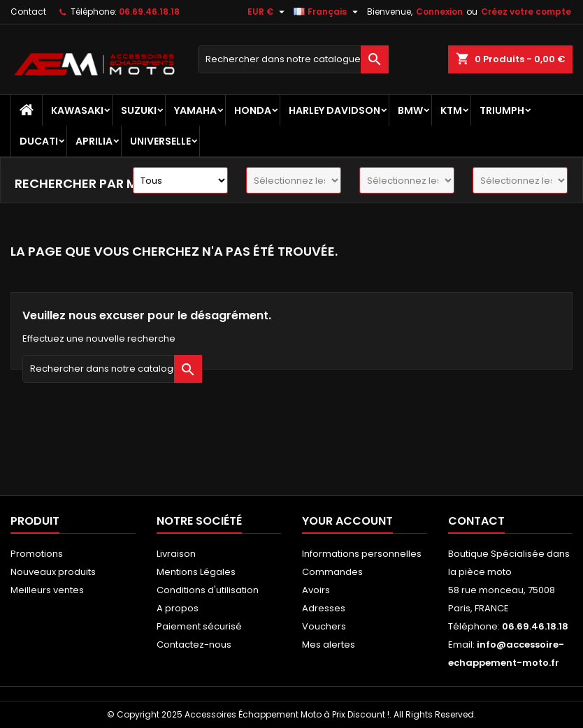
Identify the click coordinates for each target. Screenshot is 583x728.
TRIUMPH (502, 110)
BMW (410, 110)
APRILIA (94, 141)
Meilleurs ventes (47, 590)
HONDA (253, 110)
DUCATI (39, 141)
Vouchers (324, 626)
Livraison (176, 554)
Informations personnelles (362, 554)
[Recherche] (293, 59)
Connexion (439, 12)
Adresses (324, 608)
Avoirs (316, 590)
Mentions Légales (196, 572)
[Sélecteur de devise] (268, 12)
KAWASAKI (77, 110)
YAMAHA (195, 110)
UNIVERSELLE (160, 141)
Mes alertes (329, 645)
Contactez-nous (194, 645)
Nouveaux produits (53, 572)
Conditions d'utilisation (208, 590)
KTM (451, 110)
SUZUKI (139, 110)
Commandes (332, 572)
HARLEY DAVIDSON (334, 110)
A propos (178, 608)
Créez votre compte (526, 12)
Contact (28, 12)
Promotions (37, 554)
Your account (347, 521)
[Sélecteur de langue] (328, 12)
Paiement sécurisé (199, 626)
